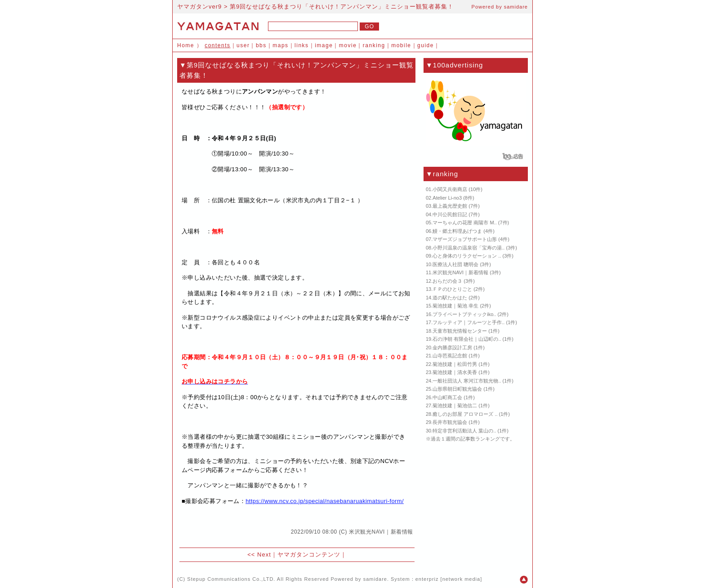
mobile (401, 45)
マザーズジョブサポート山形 (465, 239)
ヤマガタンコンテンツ (309, 555)
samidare (516, 7)
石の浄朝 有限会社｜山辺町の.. (467, 339)
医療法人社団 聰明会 (455, 264)
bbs (261, 45)
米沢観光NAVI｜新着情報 (381, 532)
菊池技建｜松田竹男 (455, 364)
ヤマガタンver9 (199, 7)
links (302, 45)
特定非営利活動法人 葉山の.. (464, 431)
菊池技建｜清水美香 (455, 372)
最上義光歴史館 (450, 206)
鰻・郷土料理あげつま (457, 231)
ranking (374, 45)
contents (217, 45)
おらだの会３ (447, 281)
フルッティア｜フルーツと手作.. (469, 322)
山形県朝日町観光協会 (457, 389)
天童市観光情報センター (460, 331)
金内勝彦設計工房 (452, 347)
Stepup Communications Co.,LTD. (231, 579)
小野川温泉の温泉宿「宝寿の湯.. (469, 248)
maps (280, 45)
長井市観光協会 (450, 422)
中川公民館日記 (450, 214)
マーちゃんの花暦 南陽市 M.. (464, 223)
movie (348, 45)
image (324, 45)
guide (426, 45)
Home (186, 45)
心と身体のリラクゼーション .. (467, 256)
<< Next (259, 555)
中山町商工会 (447, 397)
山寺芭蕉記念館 (450, 356)
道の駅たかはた (450, 298)
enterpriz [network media (448, 579)
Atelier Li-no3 (447, 198)
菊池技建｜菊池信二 (455, 405)
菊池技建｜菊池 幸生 (455, 306)
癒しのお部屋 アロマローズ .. (465, 414)
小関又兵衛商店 (450, 189)
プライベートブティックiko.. (464, 314)
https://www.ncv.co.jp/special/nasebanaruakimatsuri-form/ (325, 501)
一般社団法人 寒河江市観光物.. (467, 381)
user (243, 45)
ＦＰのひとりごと (452, 289)
